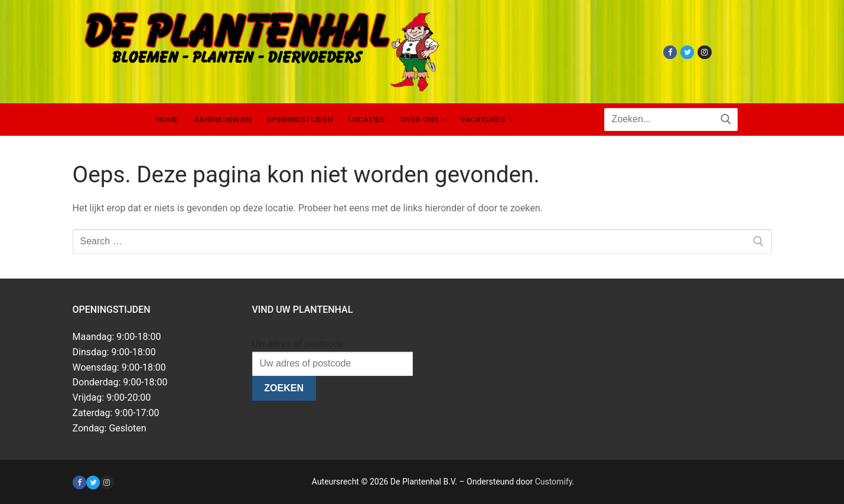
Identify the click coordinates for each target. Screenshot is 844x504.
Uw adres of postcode (298, 344)
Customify (554, 482)
